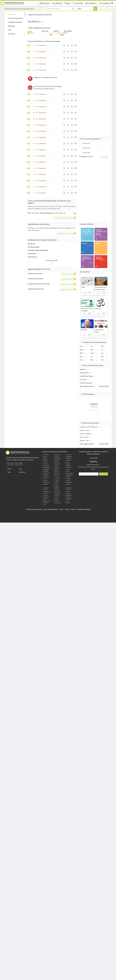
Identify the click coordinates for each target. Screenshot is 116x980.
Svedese (68, 497)
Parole (9, 469)
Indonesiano (69, 473)
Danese (45, 464)
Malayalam (68, 482)
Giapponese (69, 475)
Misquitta (83, 369)
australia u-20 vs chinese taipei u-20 (89, 427)
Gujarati (45, 471)
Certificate (104, 3)
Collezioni (57, 3)
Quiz (67, 3)
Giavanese (46, 477)
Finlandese (46, 468)
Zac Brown (32, 244)
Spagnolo (68, 495)
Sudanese (46, 497)
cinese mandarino (56, 485)
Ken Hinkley (82, 360)
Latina (45, 480)
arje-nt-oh (86, 143)
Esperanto (46, 466)
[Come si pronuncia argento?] (101, 139)
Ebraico (56, 471)
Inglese (67, 464)
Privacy (67, 509)
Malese (56, 482)
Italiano (56, 475)
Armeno (56, 456)
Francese (57, 468)
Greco (67, 469)
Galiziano (68, 468)
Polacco (68, 490)
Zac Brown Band (34, 247)
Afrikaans (45, 455)
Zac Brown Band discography (38, 250)
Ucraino (56, 501)
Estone (56, 466)
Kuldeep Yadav (84, 373)
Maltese (45, 484)
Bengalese (57, 458)
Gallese (68, 503)
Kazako (67, 477)
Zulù (44, 505)
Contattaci (79, 509)
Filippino (68, 466)
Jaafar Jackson (92, 350)
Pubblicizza (87, 509)
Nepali (56, 488)
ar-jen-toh (86, 153)
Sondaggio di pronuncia (86, 157)
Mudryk (82, 353)
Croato (56, 462)
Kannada (57, 477)
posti (20, 469)
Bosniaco (68, 458)
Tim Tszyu (103, 346)
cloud (92, 353)
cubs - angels (84, 437)
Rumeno (56, 492)
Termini (61, 509)
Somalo (56, 495)
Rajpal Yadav (82, 350)
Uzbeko (45, 503)
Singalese (57, 493)
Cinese (45, 462)
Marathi (68, 484)
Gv (102, 350)
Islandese (57, 473)
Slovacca (68, 493)
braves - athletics (85, 434)
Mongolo (45, 488)
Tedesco (56, 469)
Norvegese (68, 488)
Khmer (45, 479)
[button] (65, 218)
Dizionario (44, 3)
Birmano (56, 460)
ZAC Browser (32, 257)
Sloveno (45, 495)
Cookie (73, 509)
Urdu (67, 501)
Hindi (67, 471)
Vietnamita (57, 503)
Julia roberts (82, 356)
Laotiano (68, 479)
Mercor (92, 360)
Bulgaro (45, 460)
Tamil (44, 499)
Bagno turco (46, 501)
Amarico (68, 455)
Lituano (68, 480)
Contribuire (91, 3)
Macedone (46, 482)
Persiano (57, 490)
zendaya (82, 346)
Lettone (56, 480)
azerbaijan (68, 456)
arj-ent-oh (86, 148)
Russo (67, 492)
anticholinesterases (86, 383)
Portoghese (46, 492)
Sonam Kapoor (103, 360)
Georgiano (46, 469)
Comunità (78, 3)
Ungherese (46, 473)
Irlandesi (45, 475)
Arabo (44, 456)
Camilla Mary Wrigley (86, 376)
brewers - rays (84, 440)
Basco (44, 458)
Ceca (67, 462)
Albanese (57, 455)
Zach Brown (32, 254)
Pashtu (45, 490)
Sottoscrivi (103, 474)
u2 (91, 346)
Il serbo (45, 493)
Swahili (56, 497)
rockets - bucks (85, 430)
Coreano (56, 479)
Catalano (68, 460)
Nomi (9, 472)
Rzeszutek (83, 380)
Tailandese (68, 499)
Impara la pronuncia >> (93, 465)
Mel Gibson (103, 356)
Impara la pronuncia (94, 410)
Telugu (56, 499)
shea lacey (103, 353)
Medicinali (21, 472)
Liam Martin (92, 356)
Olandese (57, 464)
